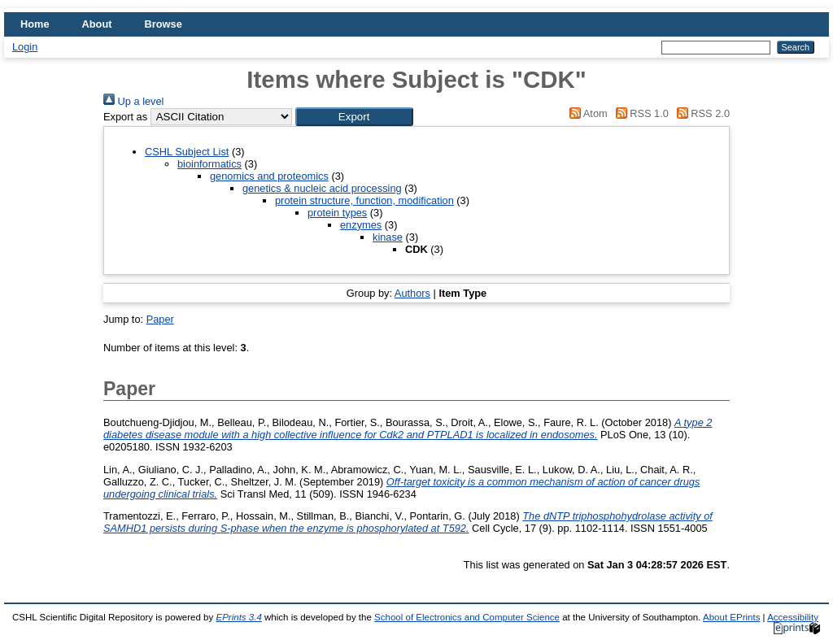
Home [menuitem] (35, 24)
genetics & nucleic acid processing (322, 188)
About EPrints (731, 617)
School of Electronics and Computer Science (467, 617)
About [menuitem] (97, 24)
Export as (125, 117)
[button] (354, 117)
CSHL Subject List (187, 152)
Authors (412, 293)
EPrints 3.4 (238, 617)
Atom (586, 113)
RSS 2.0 (700, 113)
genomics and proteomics (269, 176)
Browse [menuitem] (164, 24)
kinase (388, 237)
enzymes (361, 225)
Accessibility (793, 617)
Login (25, 47)
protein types (337, 213)
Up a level (133, 101)
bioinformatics (209, 164)
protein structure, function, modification (364, 200)
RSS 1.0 (639, 113)
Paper (160, 319)
